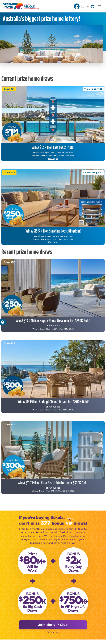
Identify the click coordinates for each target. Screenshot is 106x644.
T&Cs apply (53, 632)
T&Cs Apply (53, 158)
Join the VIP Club (53, 625)
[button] (81, 6)
